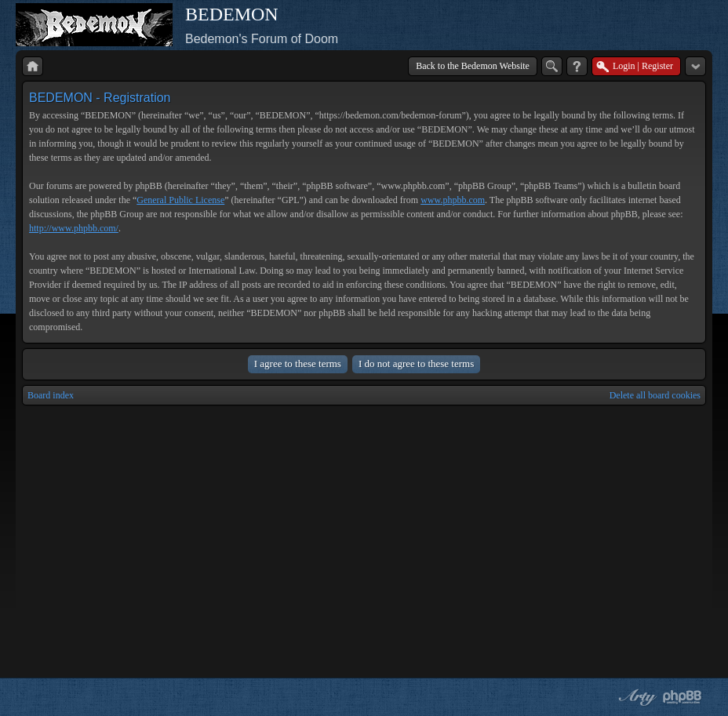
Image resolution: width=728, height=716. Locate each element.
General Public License (180, 200)
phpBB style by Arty (635, 697)
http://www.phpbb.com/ (74, 228)
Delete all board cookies (655, 395)
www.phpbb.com (453, 200)
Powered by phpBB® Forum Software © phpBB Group (682, 697)
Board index (51, 395)
